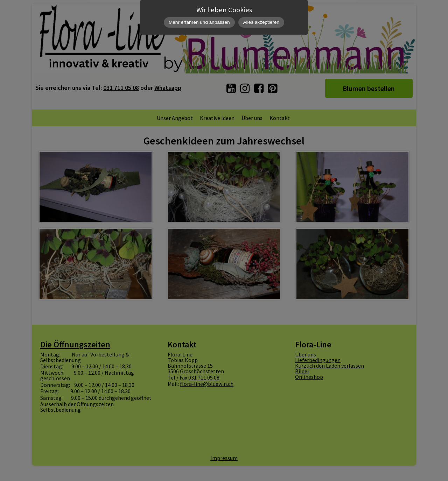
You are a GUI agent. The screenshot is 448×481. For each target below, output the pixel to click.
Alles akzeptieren (261, 22)
